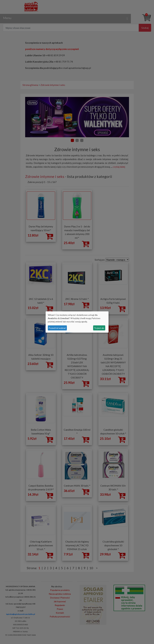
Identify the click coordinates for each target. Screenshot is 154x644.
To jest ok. (99, 328)
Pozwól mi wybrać (57, 328)
